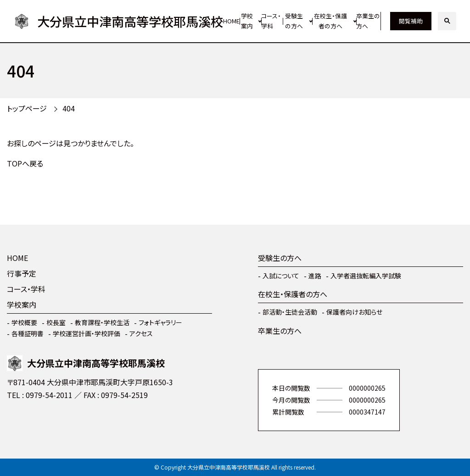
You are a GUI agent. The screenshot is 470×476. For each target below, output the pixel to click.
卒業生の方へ (368, 21)
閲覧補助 (411, 21)
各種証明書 (28, 333)
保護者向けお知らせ (354, 312)
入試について (281, 276)
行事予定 (22, 273)
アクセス (141, 333)
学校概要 (24, 322)
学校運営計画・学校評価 (87, 333)
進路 (315, 276)
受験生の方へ (294, 21)
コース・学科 (271, 21)
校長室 (56, 322)
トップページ (27, 108)
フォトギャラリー (160, 322)
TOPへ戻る (25, 163)
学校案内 (247, 21)
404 (69, 108)
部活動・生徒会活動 (290, 312)
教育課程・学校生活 (102, 322)
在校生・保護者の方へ (330, 21)
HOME (231, 21)
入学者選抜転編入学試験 (366, 276)
